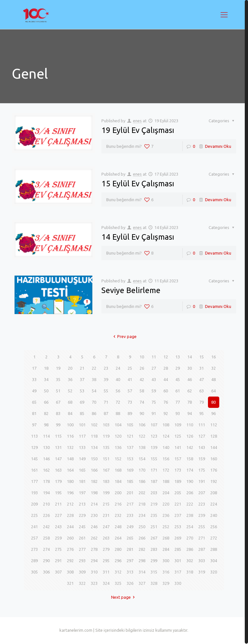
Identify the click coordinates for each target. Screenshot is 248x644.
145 (34, 459)
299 (154, 561)
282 (142, 549)
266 (142, 538)
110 (190, 425)
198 (94, 493)
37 (82, 379)
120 (118, 436)
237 (178, 515)
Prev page (124, 336)
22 (94, 368)
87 (106, 413)
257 (34, 538)
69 (82, 402)
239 (202, 515)
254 (190, 527)
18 (46, 368)
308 (70, 572)
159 (202, 459)
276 (70, 549)
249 (130, 527)
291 (58, 561)
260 (70, 538)
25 (130, 368)
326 (130, 583)
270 (190, 538)
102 (94, 425)
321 (70, 583)
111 (202, 425)
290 (46, 561)
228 (70, 515)
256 (214, 527)
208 (214, 493)
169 (130, 470)
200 (118, 493)
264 (118, 538)
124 (166, 436)
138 (142, 447)
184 (118, 481)
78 (190, 402)
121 (130, 436)
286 (190, 549)
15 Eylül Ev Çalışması (138, 184)
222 (190, 504)
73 (130, 402)
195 (58, 493)
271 (202, 538)
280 (118, 549)
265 (130, 538)
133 (82, 447)
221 (178, 504)
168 (118, 470)
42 (142, 379)
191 (202, 481)
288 (214, 549)
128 (214, 436)
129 (34, 447)
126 (190, 436)
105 (130, 425)
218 (142, 504)
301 (178, 561)
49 (34, 391)
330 (178, 583)
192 (214, 481)
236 (166, 515)
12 (166, 357)
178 (46, 481)
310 (94, 572)
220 (166, 504)
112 (214, 425)
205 (178, 493)
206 (190, 493)
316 (166, 572)
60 (166, 391)
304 (214, 561)
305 (34, 572)
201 (130, 493)
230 (94, 515)
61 (178, 391)
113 (34, 436)
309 (82, 572)
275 (58, 549)
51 (58, 391)
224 (214, 504)
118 (94, 436)
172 (166, 470)
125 (178, 436)
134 (94, 447)
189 (178, 481)
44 (166, 379)
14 (190, 357)
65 (34, 402)
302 (190, 561)
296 (118, 561)
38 (94, 379)
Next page (124, 597)
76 (166, 402)
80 (213, 402)
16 (213, 357)
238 (190, 515)
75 (154, 402)
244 (70, 527)
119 (106, 436)
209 (34, 504)
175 (202, 470)
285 (178, 549)
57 (130, 391)
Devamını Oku (218, 146)
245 (82, 527)
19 (58, 368)
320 (214, 572)
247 (106, 527)
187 (154, 481)
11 (154, 357)
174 (190, 470)
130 (46, 447)
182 (94, 481)
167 (106, 470)
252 (166, 527)
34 (46, 379)
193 (34, 493)
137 (130, 447)
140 (166, 447)
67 (58, 402)
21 (82, 368)
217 (130, 504)
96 (213, 413)
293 (82, 561)
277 (82, 549)
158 (190, 459)
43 (154, 379)
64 (213, 391)
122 (142, 436)
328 (154, 583)
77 (178, 402)
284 (166, 549)
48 (213, 379)
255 (202, 527)
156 (166, 459)
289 (34, 561)
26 (142, 368)
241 (34, 527)
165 (82, 470)
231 (106, 515)
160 (214, 459)
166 (94, 470)
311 (106, 572)
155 (154, 459)
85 (82, 413)
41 (130, 379)
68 (70, 402)
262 (94, 538)
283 (154, 549)
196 (70, 493)
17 (34, 368)
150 (94, 459)
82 (46, 413)
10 (142, 357)
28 (166, 368)
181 (82, 481)
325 (118, 583)
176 (214, 470)
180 (70, 481)
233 (130, 515)
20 (70, 368)
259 (58, 538)
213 (82, 504)
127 (202, 436)
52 (70, 391)
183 (106, 481)
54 (94, 391)
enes (137, 121)
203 (154, 493)
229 (82, 515)
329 (166, 583)
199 (106, 493)
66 (46, 402)
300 (166, 561)
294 (94, 561)
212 (70, 504)
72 (118, 402)
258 (46, 538)
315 (154, 572)
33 (34, 379)
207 (202, 493)
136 (118, 447)
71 (106, 402)
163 (58, 470)
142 (190, 447)
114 (46, 436)
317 (178, 572)
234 (142, 515)
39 (106, 379)
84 (70, 413)
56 (118, 391)
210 (46, 504)
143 (202, 447)
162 (46, 470)
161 (34, 470)
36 (70, 379)
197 (82, 493)
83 (58, 413)
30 (190, 368)
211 (58, 504)
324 (106, 583)
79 (201, 402)
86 (94, 413)
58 (142, 391)
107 (154, 425)
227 (58, 515)
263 (106, 538)
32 (213, 368)
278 (94, 549)
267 (154, 538)
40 (118, 379)
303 (202, 561)
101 (82, 425)
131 (58, 447)
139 (154, 447)
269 (178, 538)
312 (118, 572)
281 (130, 549)
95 (201, 413)
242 (46, 527)
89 (130, 413)
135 (106, 447)
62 (190, 391)
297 (130, 561)
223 (202, 504)
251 (154, 527)
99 (58, 425)
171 (154, 470)
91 (154, 413)
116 (70, 436)
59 (154, 391)
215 (106, 504)
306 (46, 572)
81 (34, 413)
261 (82, 538)
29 (178, 368)
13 (178, 357)
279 (106, 549)
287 (202, 549)
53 (82, 391)
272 (214, 538)
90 (142, 413)
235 (154, 515)
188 (166, 481)
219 (154, 504)
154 (142, 459)
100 (70, 425)
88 (118, 413)
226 (46, 515)
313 (130, 572)
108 (166, 425)
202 (142, 493)
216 (118, 504)
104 (118, 425)
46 (190, 379)
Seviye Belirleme (131, 290)
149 (82, 459)
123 (154, 436)
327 (142, 583)
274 (46, 549)
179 (58, 481)
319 (202, 572)
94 (190, 413)
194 (46, 493)
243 (58, 527)
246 (94, 527)
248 (118, 527)
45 (178, 379)
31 (201, 368)
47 (201, 379)
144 (214, 447)
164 (70, 470)
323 (94, 583)
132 (70, 447)
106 (142, 425)
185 (130, 481)
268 (166, 538)
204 (166, 493)
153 (130, 459)
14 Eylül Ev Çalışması (138, 237)
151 (106, 459)
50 (46, 391)
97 (34, 425)
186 (142, 481)
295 (106, 561)
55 (106, 391)
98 (46, 425)
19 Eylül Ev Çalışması (138, 130)
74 (142, 402)
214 (94, 504)
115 (58, 436)
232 (118, 515)
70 (94, 402)
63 (201, 391)
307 (58, 572)
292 (70, 561)
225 (34, 515)
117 (82, 436)
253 (178, 527)
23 (106, 368)
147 (58, 459)
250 (142, 527)
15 (201, 357)
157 (178, 459)
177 (34, 481)
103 (106, 425)
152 (118, 459)
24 (118, 368)
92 (166, 413)
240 (214, 515)
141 (178, 447)
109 (178, 425)
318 (190, 572)
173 (178, 470)
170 (142, 470)
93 (178, 413)
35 (58, 379)
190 (190, 481)
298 (142, 561)
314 (142, 572)
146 (46, 459)
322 (82, 583)
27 (154, 368)
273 (34, 549)
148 (70, 459)
